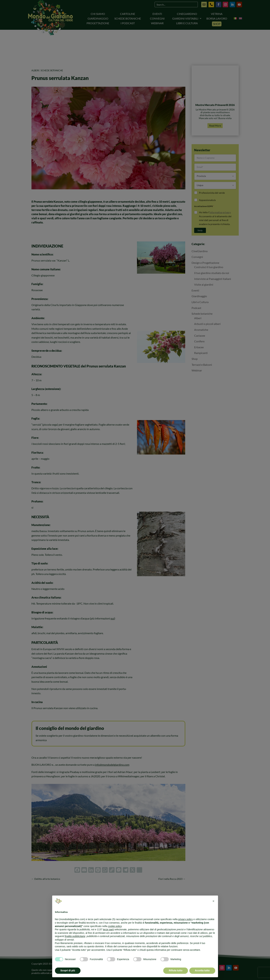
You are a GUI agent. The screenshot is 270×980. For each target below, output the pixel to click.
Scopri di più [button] (68, 970)
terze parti (108, 929)
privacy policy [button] (186, 919)
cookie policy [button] (115, 926)
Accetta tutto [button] (202, 970)
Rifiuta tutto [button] (176, 970)
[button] (214, 901)
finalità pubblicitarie (75, 936)
